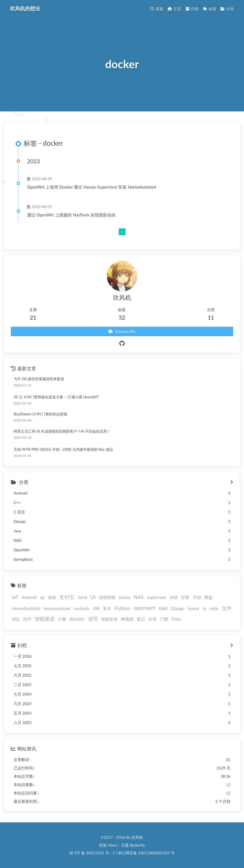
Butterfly (137, 845)
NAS (139, 597)
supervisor (157, 597)
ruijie (214, 608)
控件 (27, 619)
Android (29, 597)
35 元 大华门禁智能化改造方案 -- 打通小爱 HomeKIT (56, 397)
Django (178, 608)
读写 (93, 619)
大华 (152, 619)
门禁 (164, 619)
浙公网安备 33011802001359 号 (146, 853)
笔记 (141, 619)
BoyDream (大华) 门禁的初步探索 (40, 414)
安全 (107, 608)
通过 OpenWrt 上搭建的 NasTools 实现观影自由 (71, 215)
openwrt (144, 608)
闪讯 (174, 597)
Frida (176, 619)
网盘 (208, 597)
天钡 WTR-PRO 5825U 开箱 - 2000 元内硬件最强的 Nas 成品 (63, 449)
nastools (82, 608)
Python (122, 608)
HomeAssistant (26, 608)
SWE (163, 608)
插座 (52, 597)
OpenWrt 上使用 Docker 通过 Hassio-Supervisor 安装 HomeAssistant (92, 187)
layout (193, 608)
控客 (185, 597)
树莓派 (127, 619)
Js (204, 608)
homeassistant (57, 608)
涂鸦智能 (107, 597)
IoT (15, 597)
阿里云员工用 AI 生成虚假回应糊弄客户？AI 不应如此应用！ (62, 431)
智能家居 (45, 619)
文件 (227, 608)
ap (42, 597)
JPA (96, 608)
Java (82, 597)
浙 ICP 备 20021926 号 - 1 (92, 853)
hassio (124, 597)
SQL (16, 619)
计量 (62, 619)
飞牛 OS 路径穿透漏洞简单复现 (39, 379)
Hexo (112, 845)
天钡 (197, 597)
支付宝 (67, 597)
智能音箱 (109, 619)
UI (93, 597)
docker (77, 619)
